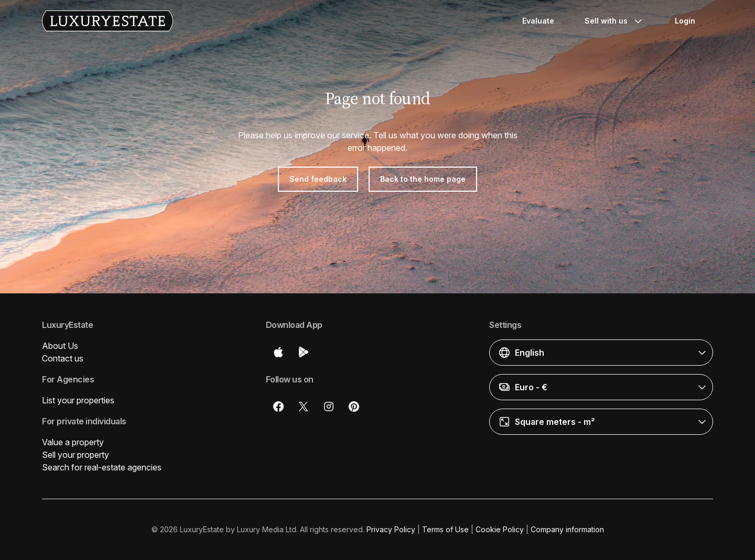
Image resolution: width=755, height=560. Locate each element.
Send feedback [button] (318, 179)
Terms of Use (445, 529)
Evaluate (538, 21)
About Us (60, 346)
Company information (567, 529)
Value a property (73, 442)
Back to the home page (423, 179)
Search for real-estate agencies (102, 467)
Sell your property (75, 455)
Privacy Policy (391, 529)
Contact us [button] (63, 358)
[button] (601, 353)
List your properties (78, 400)
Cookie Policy (500, 529)
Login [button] (685, 21)
